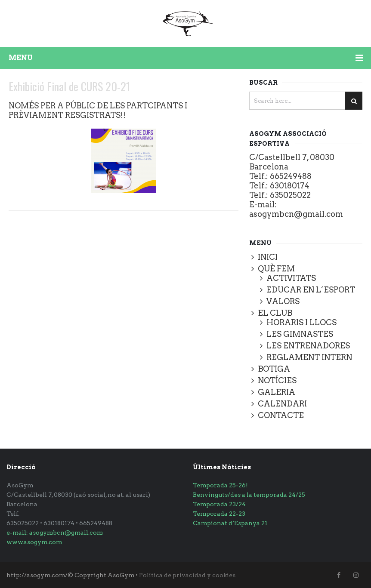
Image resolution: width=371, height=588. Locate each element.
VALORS (283, 301)
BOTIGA (274, 369)
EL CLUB (275, 313)
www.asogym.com (34, 542)
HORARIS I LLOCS (301, 322)
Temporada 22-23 (219, 514)
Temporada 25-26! (220, 485)
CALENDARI (282, 404)
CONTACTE (281, 415)
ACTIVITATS (291, 278)
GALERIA (277, 392)
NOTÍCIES (277, 380)
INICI (268, 257)
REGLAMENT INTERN (309, 357)
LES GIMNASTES (300, 334)
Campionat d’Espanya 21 (230, 523)
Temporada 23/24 (219, 504)
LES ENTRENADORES (308, 346)
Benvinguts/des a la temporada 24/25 (249, 495)
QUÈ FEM (276, 269)
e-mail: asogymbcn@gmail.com (55, 533)
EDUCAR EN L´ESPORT (311, 290)
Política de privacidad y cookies (187, 575)
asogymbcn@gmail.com (296, 214)
